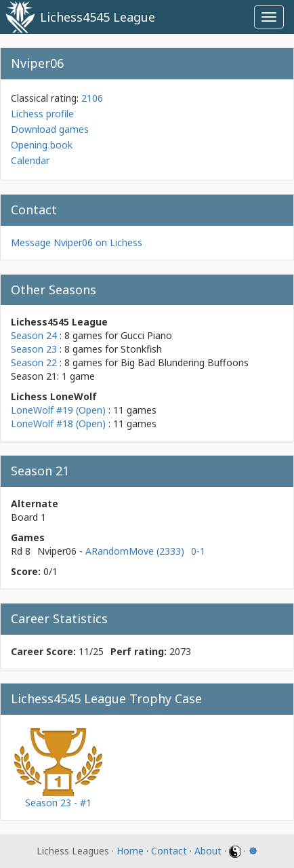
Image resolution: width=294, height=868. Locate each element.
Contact (169, 851)
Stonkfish (141, 349)
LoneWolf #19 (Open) (58, 410)
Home (130, 851)
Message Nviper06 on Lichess (77, 242)
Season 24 (34, 335)
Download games (50, 129)
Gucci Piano (146, 335)
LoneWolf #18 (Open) (58, 423)
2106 (92, 98)
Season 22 (34, 362)
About (208, 851)
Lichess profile (42, 114)
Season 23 (34, 349)
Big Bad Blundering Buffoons (185, 362)
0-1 (198, 551)
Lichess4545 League (98, 17)
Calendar (30, 160)
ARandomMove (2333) (135, 551)
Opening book (42, 145)
